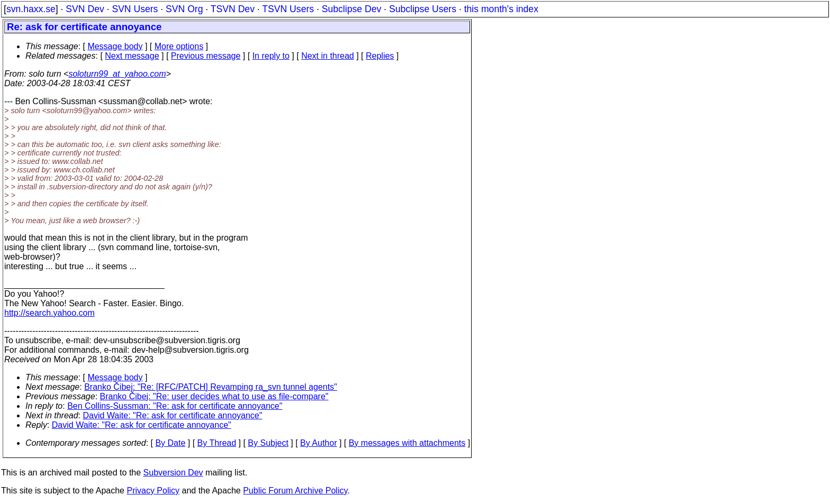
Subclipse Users (423, 9)
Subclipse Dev (351, 9)
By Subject (268, 443)
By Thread (217, 443)
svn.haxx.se (31, 9)
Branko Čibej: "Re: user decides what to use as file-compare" (214, 396)
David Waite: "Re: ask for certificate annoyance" (173, 415)
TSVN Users (288, 9)
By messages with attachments (407, 443)
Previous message (206, 56)
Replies (380, 56)
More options (179, 46)
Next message (132, 56)
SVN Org (184, 9)
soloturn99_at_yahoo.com (117, 74)
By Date (170, 443)
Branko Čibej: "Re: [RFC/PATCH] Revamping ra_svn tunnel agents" (211, 387)
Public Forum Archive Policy (295, 491)
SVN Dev (85, 9)
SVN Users (135, 9)
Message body (115, 46)
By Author (318, 443)
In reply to (271, 56)
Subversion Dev (173, 473)
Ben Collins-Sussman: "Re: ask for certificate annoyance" (175, 406)
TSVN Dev (233, 9)
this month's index (501, 9)
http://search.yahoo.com (49, 313)
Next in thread (328, 56)
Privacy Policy (153, 491)
